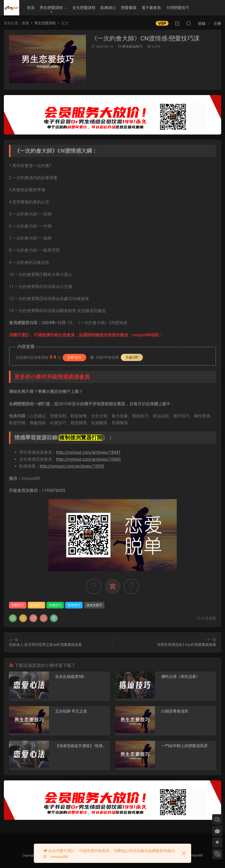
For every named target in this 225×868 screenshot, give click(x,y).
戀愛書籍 (129, 8)
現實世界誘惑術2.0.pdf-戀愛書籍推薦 (187, 645)
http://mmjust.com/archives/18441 (88, 452)
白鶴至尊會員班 (175, 711)
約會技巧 (55, 605)
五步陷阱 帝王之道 (71, 711)
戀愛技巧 (18, 605)
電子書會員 (151, 8)
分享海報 (206, 618)
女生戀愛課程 (84, 8)
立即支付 (74, 357)
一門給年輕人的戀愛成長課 (184, 746)
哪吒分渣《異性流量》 (181, 677)
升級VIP (132, 357)
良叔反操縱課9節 (70, 677)
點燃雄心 (108, 8)
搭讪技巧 (36, 605)
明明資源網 (12, 8)
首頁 (31, 8)
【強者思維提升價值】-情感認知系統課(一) (81, 746)
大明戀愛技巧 (178, 8)
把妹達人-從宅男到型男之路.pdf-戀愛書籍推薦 (45, 645)
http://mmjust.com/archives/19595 (72, 466)
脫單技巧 (74, 605)
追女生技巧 (94, 605)
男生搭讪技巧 (132, 46)
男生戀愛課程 (51, 8)
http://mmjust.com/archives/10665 (88, 459)
